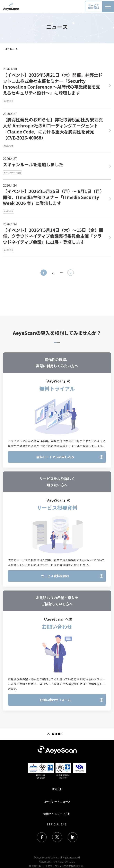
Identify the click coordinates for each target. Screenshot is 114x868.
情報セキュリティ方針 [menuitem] (57, 814)
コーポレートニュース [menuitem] (57, 801)
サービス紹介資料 (93, 7)
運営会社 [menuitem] (57, 789)
